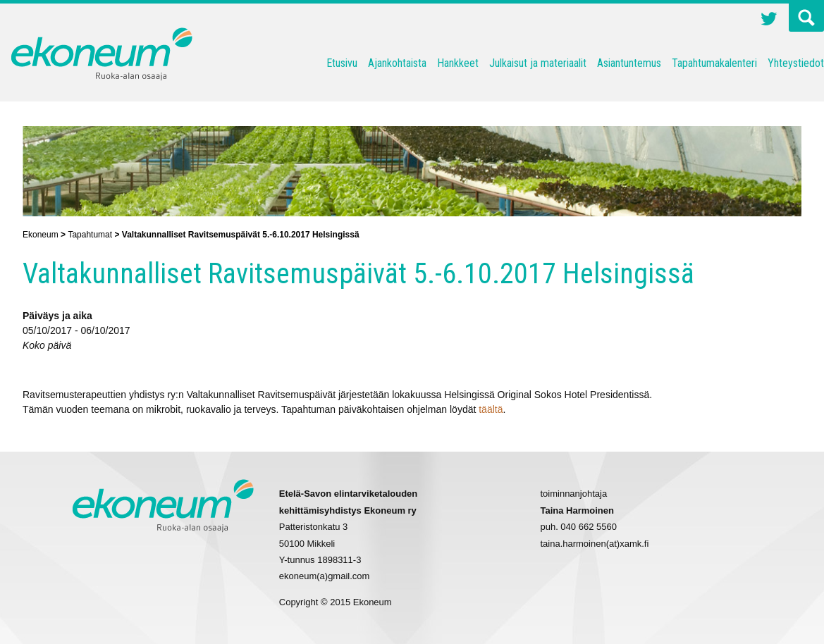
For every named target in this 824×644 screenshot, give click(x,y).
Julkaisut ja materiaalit (538, 63)
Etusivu (342, 63)
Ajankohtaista (397, 63)
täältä (491, 409)
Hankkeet (458, 63)
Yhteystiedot (796, 63)
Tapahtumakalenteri (714, 63)
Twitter (769, 20)
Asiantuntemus (629, 63)
